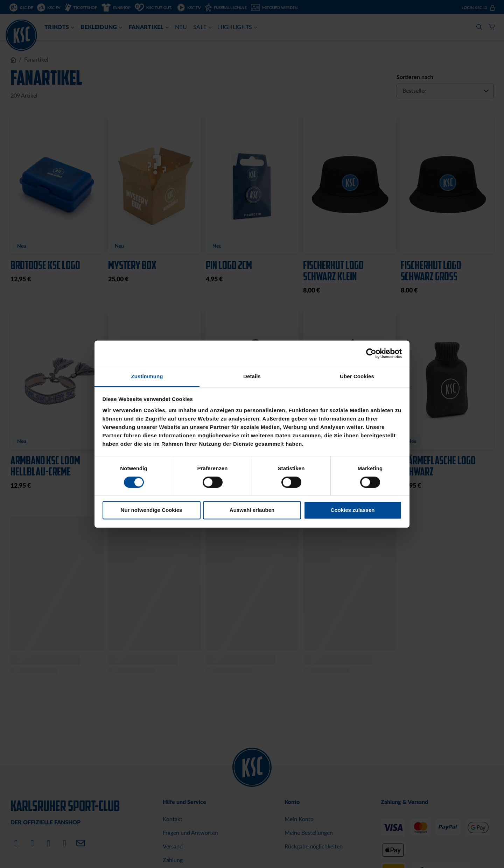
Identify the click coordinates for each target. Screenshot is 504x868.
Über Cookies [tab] (357, 376)
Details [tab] (252, 376)
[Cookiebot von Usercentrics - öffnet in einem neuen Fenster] (371, 353)
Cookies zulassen (353, 510)
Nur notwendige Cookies (152, 510)
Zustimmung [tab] (147, 376)
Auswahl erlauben (252, 510)
